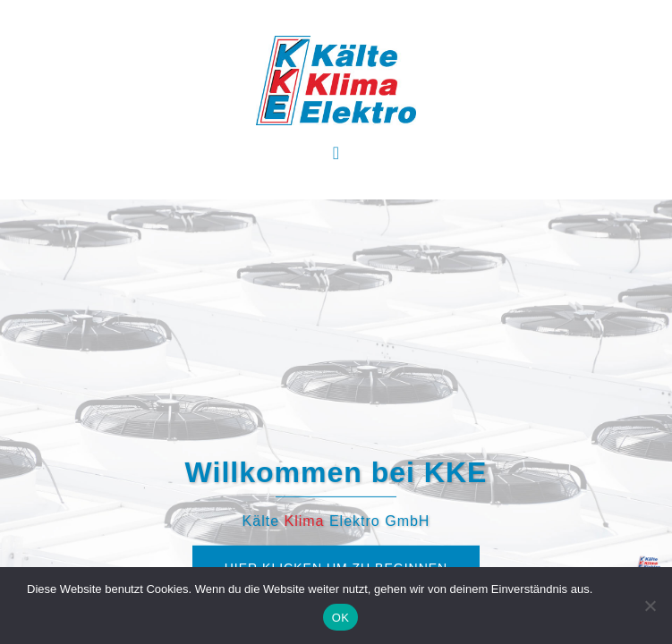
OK (340, 618)
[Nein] (650, 606)
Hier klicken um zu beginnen (336, 435)
